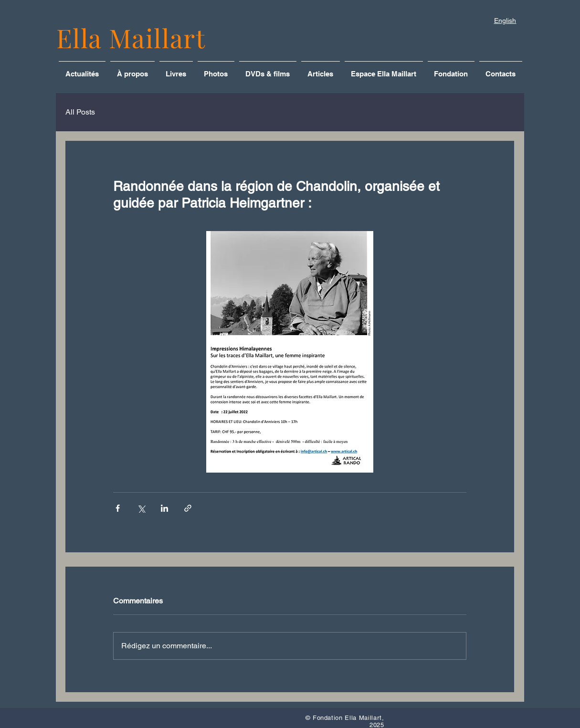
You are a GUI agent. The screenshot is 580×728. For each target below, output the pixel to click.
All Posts (80, 112)
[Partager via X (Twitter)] (141, 508)
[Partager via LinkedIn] (164, 508)
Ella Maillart (131, 38)
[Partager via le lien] (188, 508)
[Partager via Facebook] (118, 508)
